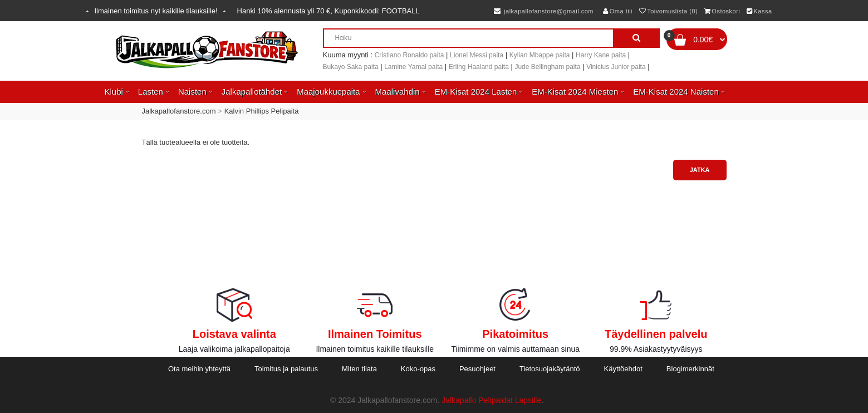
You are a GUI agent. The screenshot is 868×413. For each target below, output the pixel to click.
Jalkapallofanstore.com (179, 111)
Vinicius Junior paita (616, 67)
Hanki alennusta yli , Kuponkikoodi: (328, 11)
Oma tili (618, 11)
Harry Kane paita (601, 55)
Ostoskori (722, 11)
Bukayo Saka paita (351, 67)
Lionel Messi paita (477, 55)
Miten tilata (359, 369)
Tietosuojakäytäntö (550, 369)
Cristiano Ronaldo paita (410, 55)
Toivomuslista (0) (669, 11)
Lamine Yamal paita (413, 67)
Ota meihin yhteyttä (199, 369)
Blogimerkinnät (690, 369)
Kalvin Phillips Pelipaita (262, 111)
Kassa (759, 11)
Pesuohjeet (477, 369)
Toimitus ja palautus (286, 369)
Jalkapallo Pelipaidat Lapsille (491, 400)
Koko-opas (418, 369)
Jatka (700, 170)
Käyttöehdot (623, 369)
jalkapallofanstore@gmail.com (544, 11)
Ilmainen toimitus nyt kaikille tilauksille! (156, 11)
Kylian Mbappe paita (540, 55)
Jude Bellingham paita (547, 67)
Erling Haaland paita (479, 67)
